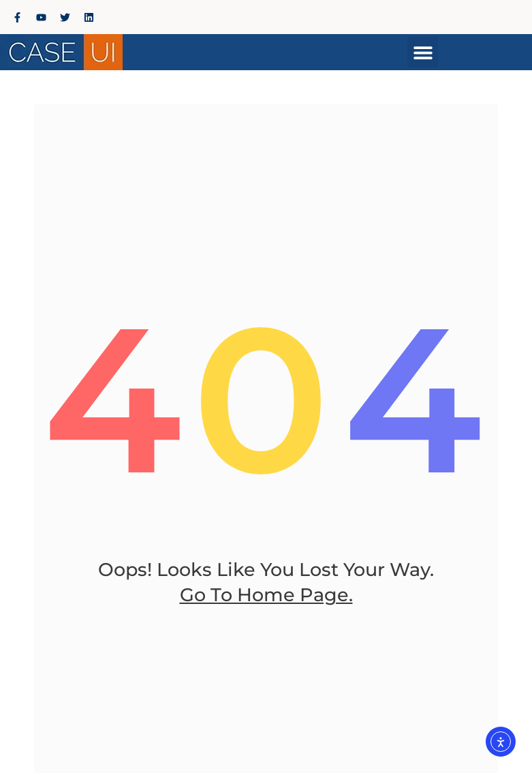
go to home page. (266, 595)
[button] (423, 52)
